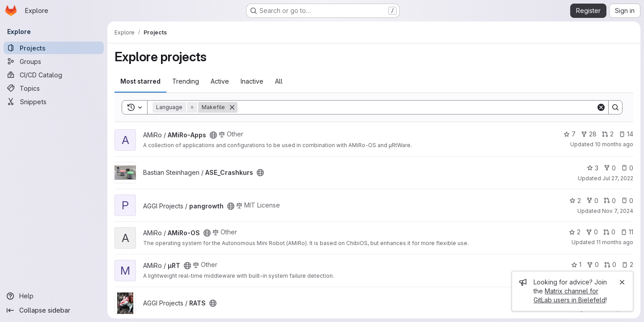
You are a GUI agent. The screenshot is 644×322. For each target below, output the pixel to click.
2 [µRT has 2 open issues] (627, 265)
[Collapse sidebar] (54, 310)
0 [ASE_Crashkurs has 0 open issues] (627, 168)
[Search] (417, 107)
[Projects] (54, 48)
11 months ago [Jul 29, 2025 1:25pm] (615, 242)
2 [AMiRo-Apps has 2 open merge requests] (608, 134)
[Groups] (54, 61)
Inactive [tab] (252, 81)
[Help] (54, 296)
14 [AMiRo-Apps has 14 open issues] (626, 134)
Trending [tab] (186, 81)
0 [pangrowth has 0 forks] (592, 201)
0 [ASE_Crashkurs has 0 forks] (610, 168)
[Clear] (601, 107)
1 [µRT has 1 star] (576, 265)
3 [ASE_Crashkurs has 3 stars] (593, 168)
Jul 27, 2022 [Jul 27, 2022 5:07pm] (618, 178)
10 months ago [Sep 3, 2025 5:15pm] (614, 144)
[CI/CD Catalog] (54, 75)
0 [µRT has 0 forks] (593, 265)
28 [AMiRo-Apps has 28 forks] (589, 134)
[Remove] (232, 107)
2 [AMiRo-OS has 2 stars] (575, 232)
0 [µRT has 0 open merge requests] (610, 265)
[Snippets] (54, 102)
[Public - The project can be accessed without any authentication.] (213, 135)
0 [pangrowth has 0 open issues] (627, 201)
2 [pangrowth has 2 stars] (575, 201)
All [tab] (279, 81)
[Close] (622, 282)
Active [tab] (220, 81)
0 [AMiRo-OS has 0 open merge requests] (609, 232)
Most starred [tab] (140, 81)
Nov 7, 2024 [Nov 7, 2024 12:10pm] (618, 211)
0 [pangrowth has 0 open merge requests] (610, 201)
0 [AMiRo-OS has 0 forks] (592, 232)
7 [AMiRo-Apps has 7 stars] (570, 134)
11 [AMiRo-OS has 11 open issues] (627, 232)
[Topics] (54, 88)
